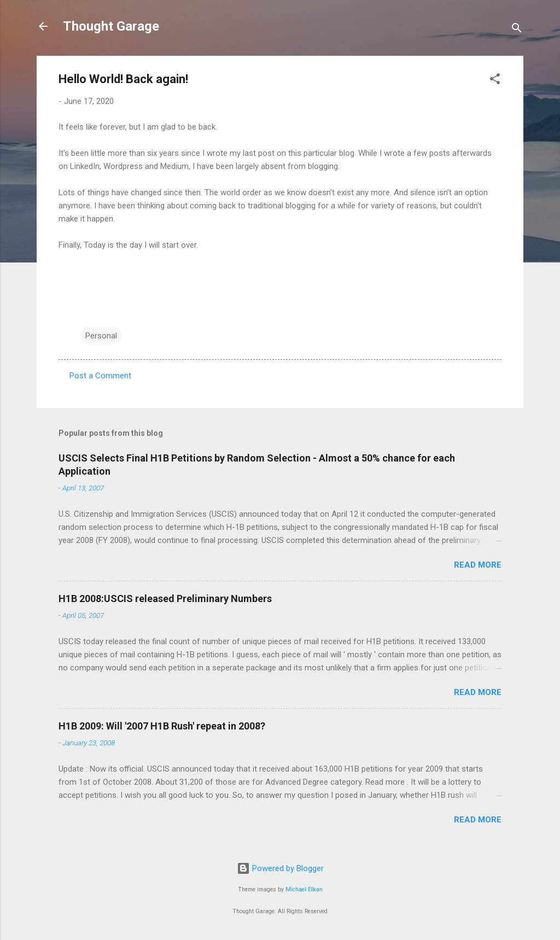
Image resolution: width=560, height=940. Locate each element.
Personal (101, 336)
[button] (495, 81)
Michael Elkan (304, 889)
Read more (478, 565)
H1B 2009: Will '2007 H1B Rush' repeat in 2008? (162, 726)
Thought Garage (111, 26)
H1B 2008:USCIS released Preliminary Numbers (165, 599)
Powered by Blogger (280, 868)
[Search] (517, 30)
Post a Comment (100, 376)
